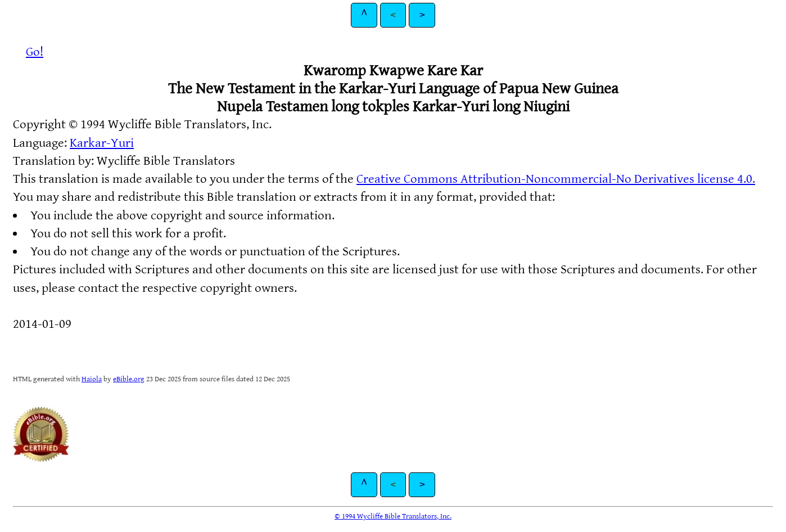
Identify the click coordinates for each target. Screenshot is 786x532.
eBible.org (129, 379)
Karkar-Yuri (102, 143)
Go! (35, 52)
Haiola (92, 379)
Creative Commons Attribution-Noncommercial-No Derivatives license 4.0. (556, 179)
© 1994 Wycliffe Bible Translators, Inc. (393, 516)
